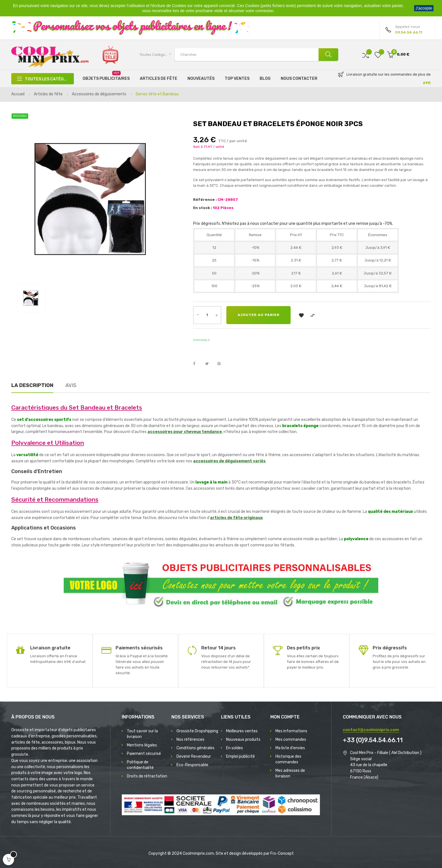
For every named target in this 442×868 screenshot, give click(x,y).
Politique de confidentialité (140, 765)
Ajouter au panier (259, 315)
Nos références (190, 740)
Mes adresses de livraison (290, 773)
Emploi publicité (240, 756)
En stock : (203, 208)
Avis (71, 385)
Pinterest (222, 364)
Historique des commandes (288, 759)
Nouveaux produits (243, 740)
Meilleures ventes (242, 731)
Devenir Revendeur (194, 756)
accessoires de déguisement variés (229, 461)
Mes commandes (291, 740)
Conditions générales (195, 748)
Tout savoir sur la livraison (142, 734)
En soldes (235, 748)
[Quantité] (207, 315)
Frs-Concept (282, 853)
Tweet (209, 364)
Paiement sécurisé (144, 754)
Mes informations (291, 731)
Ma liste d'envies (290, 748)
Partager (197, 364)
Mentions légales (142, 745)
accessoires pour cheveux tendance (185, 432)
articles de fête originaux (236, 518)
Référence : (205, 200)
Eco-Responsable (192, 765)
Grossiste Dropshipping (197, 731)
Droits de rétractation (147, 776)
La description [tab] (32, 385)
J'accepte (424, 8)
